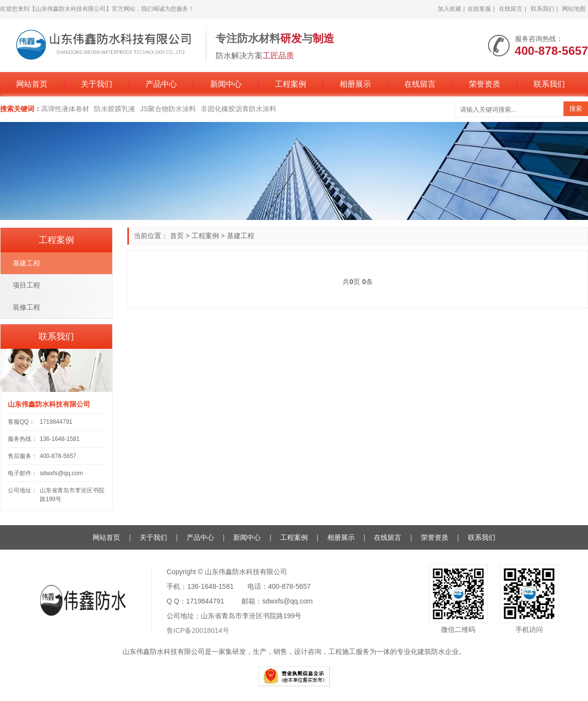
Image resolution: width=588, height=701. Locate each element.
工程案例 (291, 84)
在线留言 (511, 9)
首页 (177, 236)
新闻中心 (226, 84)
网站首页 (32, 84)
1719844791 (56, 422)
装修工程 (26, 307)
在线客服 (479, 9)
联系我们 (542, 9)
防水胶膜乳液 (115, 109)
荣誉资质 (485, 84)
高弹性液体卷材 (65, 109)
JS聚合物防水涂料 (168, 109)
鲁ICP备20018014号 (198, 630)
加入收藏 (449, 9)
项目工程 (26, 285)
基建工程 (241, 236)
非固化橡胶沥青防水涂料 (239, 109)
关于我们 (97, 84)
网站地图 (574, 9)
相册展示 (355, 84)
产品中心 (161, 84)
